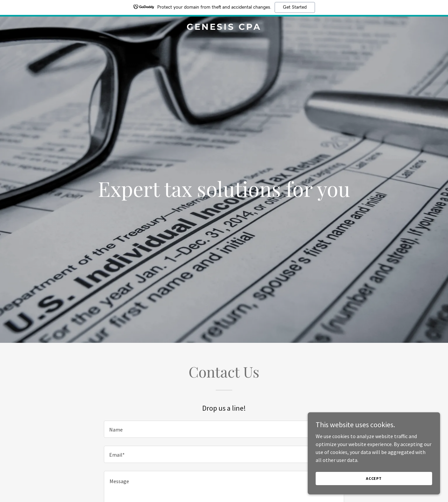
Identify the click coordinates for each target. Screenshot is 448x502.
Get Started (295, 7)
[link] (224, 28)
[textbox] (224, 429)
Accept (374, 478)
